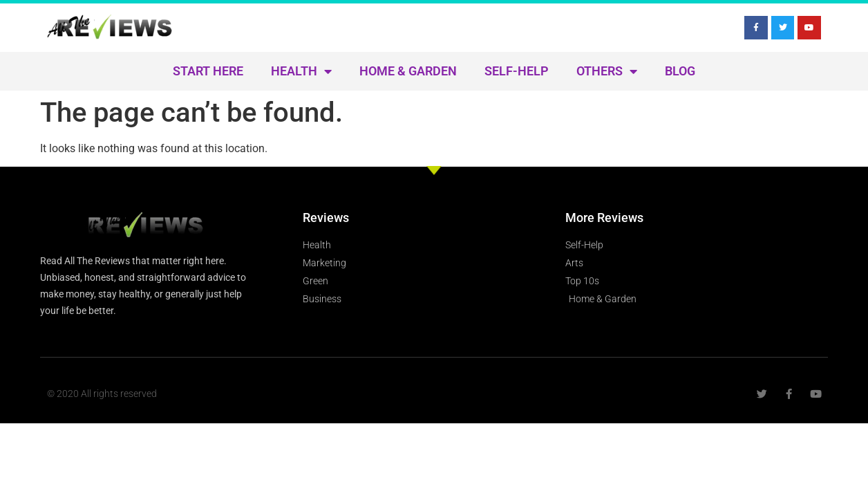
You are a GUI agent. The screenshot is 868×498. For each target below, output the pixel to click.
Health (301, 71)
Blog (680, 71)
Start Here (208, 71)
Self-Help (517, 71)
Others (607, 71)
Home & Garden (408, 71)
